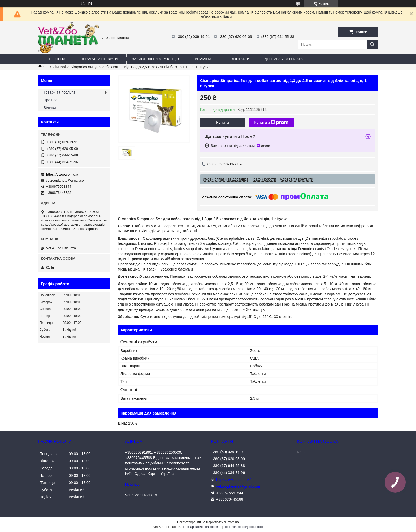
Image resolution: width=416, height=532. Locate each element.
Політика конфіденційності (243, 527)
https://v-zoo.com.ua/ (62, 174)
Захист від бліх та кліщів (155, 59)
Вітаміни (203, 59)
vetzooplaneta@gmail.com (66, 180)
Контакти (240, 59)
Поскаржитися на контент (202, 527)
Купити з (271, 123)
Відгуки (50, 108)
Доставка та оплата (284, 59)
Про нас (50, 100)
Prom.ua (233, 522)
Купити (223, 122)
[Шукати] (372, 44)
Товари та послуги (99, 59)
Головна (57, 59)
